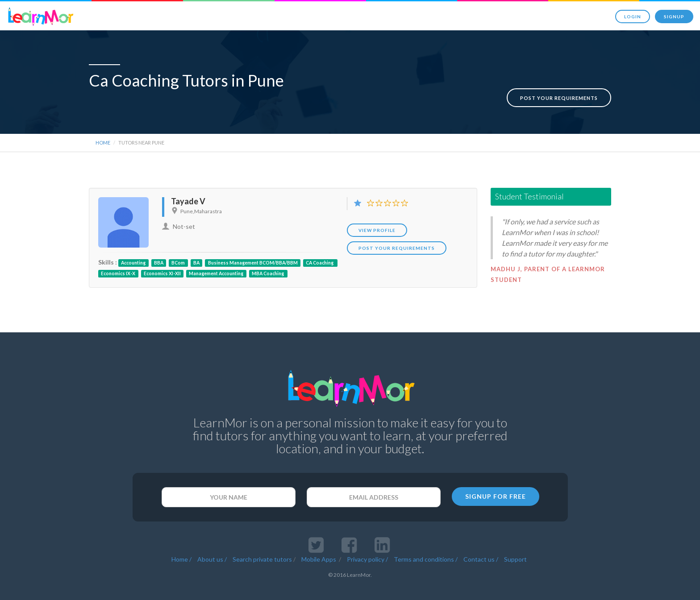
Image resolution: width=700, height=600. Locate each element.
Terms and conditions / (426, 543)
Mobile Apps (319, 543)
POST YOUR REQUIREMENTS (397, 232)
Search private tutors (262, 543)
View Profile (377, 214)
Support (515, 543)
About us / (212, 543)
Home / (181, 543)
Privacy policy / (367, 543)
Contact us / (481, 543)
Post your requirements (559, 82)
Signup (674, 17)
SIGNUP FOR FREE (496, 480)
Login (633, 17)
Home (103, 126)
